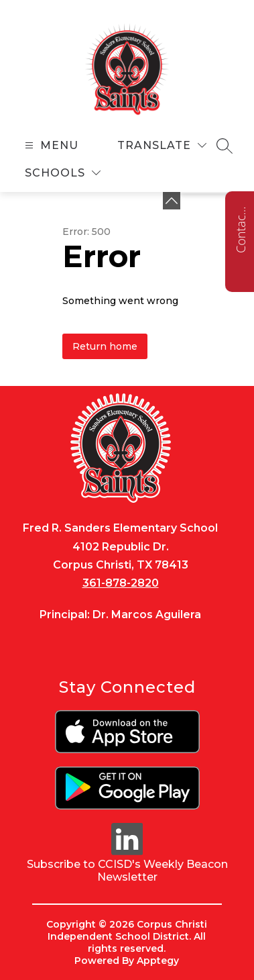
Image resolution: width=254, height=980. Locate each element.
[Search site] (225, 146)
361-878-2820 (121, 583)
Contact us (241, 230)
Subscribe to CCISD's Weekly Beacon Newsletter (127, 871)
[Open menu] (50, 145)
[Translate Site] (162, 145)
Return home (105, 346)
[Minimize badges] (172, 201)
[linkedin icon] (127, 851)
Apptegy (158, 961)
